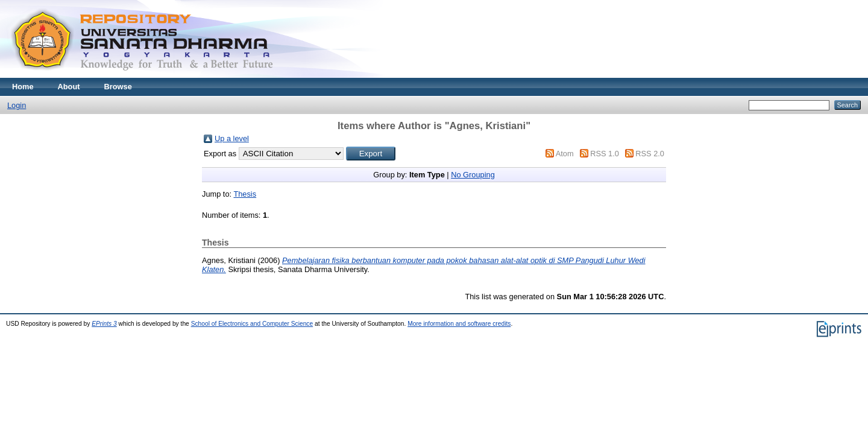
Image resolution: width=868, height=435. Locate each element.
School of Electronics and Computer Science (252, 324)
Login (17, 105)
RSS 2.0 (650, 154)
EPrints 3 (104, 324)
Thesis (245, 194)
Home (23, 87)
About (69, 87)
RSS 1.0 (605, 154)
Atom (565, 154)
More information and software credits (459, 324)
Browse (118, 87)
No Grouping (473, 175)
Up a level (232, 138)
